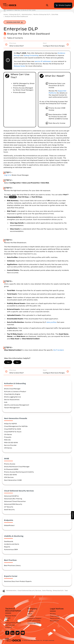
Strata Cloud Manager (12, 389)
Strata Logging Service (12, 397)
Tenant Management (12, 408)
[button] (73, 515)
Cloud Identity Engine (12, 394)
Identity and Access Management (17, 405)
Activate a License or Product (15, 391)
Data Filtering (47, 590)
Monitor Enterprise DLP (42, 14)
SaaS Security (9, 509)
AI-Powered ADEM (11, 469)
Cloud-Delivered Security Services (29, 590)
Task (66, 590)
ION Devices (9, 477)
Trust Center (55, 616)
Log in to (8, 175)
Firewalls (8, 437)
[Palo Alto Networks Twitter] (18, 634)
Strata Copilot (63, 5)
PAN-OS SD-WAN (11, 442)
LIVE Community (34, 621)
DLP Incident (58, 350)
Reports (7, 547)
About (30, 614)
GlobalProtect (9, 525)
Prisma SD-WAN (10, 475)
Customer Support (34, 618)
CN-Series (8, 434)
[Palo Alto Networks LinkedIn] (13, 634)
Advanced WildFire (11, 496)
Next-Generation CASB (13, 480)
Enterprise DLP (15, 14)
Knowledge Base (34, 623)
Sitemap (8, 627)
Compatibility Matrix (13, 623)
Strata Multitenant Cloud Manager (17, 467)
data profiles (51, 322)
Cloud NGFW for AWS (12, 429)
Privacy (53, 614)
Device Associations (12, 399)
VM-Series (8, 448)
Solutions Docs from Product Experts (18, 581)
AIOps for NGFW (10, 424)
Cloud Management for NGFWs (16, 426)
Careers (31, 616)
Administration (27, 14)
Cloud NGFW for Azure (13, 432)
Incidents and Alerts (12, 544)
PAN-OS (7, 440)
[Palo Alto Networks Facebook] (8, 634)
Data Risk (55, 14)
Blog (7, 620)
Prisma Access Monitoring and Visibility (19, 472)
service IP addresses (43, 61)
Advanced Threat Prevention (15, 501)
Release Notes (11, 616)
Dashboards (9, 541)
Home (6, 14)
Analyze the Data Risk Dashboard (16, 16)
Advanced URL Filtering (13, 499)
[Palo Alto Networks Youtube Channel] (23, 634)
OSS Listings (10, 625)
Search (8, 618)
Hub (6, 402)
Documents (54, 621)
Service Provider (10, 445)
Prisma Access (10, 464)
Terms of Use (55, 618)
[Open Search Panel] (48, 5)
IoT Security (9, 507)
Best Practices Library (12, 565)
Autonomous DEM (11, 549)
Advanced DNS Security (13, 504)
